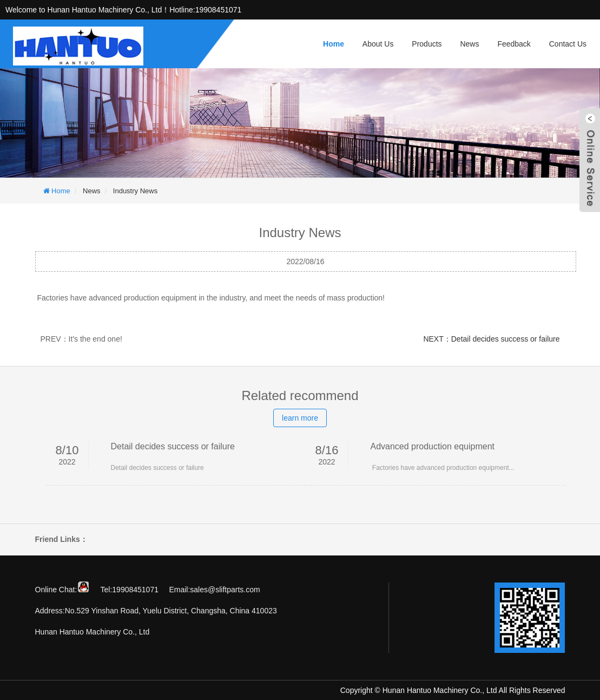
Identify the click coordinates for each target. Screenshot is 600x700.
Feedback (514, 44)
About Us (378, 44)
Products (427, 44)
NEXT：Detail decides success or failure (491, 339)
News (469, 44)
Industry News (135, 191)
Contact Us (568, 44)
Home (334, 44)
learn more (300, 418)
